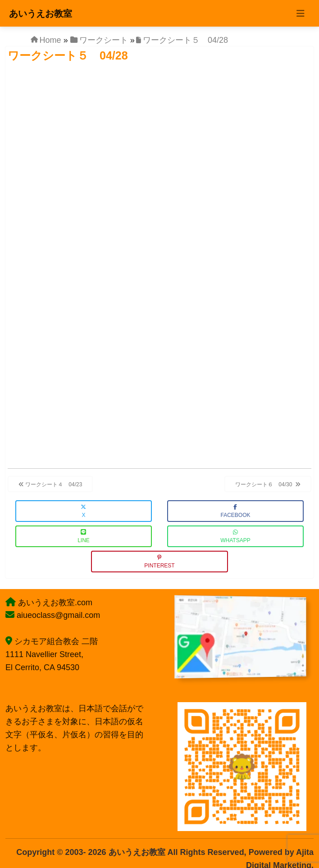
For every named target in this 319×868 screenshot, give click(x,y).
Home (50, 40)
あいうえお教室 (41, 14)
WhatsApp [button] (235, 537)
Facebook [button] (235, 511)
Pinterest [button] (159, 562)
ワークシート (104, 40)
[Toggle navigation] (301, 14)
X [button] (83, 511)
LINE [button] (84, 537)
